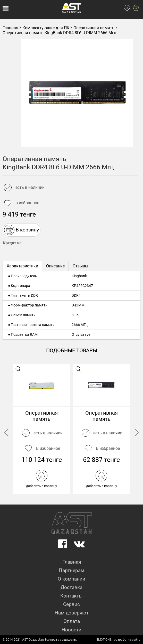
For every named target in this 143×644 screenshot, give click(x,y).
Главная (10, 28)
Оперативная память (94, 28)
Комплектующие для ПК (46, 28)
